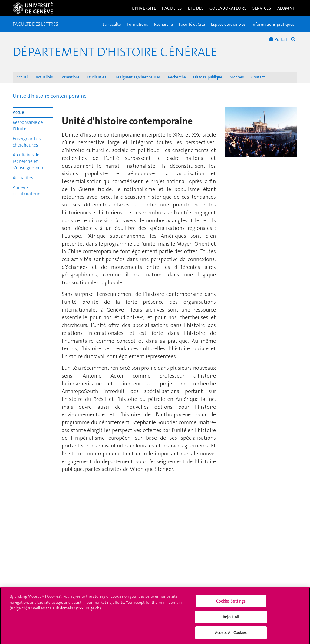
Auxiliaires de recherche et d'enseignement (29, 161)
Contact (258, 77)
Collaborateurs (228, 8)
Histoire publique (208, 77)
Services (262, 8)
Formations (137, 24)
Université (144, 8)
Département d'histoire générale (115, 52)
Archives (237, 77)
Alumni (286, 8)
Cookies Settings (231, 604)
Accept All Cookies (231, 635)
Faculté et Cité (192, 24)
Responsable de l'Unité (28, 125)
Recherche (163, 24)
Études (196, 8)
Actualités (44, 77)
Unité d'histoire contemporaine (50, 96)
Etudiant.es (97, 77)
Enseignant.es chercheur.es (27, 142)
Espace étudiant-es (228, 24)
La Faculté (112, 24)
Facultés (172, 8)
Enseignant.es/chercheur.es (137, 77)
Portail (278, 39)
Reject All (231, 619)
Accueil (22, 77)
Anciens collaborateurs (27, 191)
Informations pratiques (273, 24)
